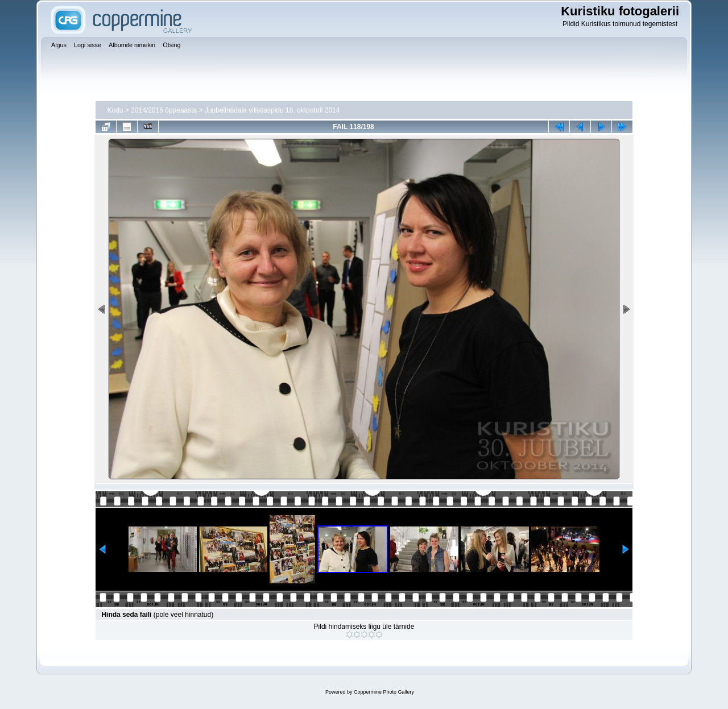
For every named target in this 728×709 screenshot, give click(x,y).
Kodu (115, 110)
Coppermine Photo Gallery (384, 692)
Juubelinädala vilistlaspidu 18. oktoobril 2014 (272, 110)
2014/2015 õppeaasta (164, 110)
